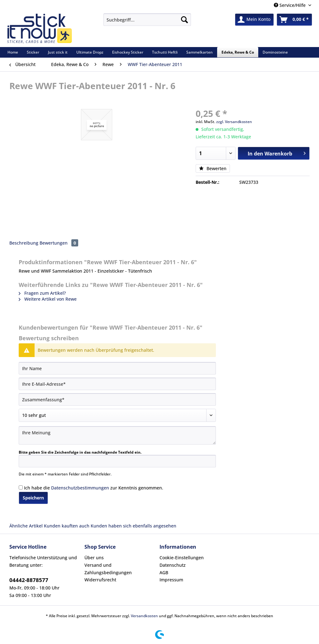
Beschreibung (24, 243)
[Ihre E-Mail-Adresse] (117, 384)
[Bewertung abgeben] (117, 415)
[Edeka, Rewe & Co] (238, 52)
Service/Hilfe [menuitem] (290, 5)
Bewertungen (59, 243)
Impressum (171, 580)
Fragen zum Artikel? (42, 293)
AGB (164, 572)
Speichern (33, 498)
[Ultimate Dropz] (90, 52)
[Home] (13, 52)
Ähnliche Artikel (26, 526)
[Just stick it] (58, 52)
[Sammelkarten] (200, 52)
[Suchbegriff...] (147, 20)
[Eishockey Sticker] (128, 52)
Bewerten (213, 168)
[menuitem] (147, 23)
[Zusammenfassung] (117, 399)
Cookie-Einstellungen (182, 558)
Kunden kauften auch (67, 526)
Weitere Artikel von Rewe (48, 299)
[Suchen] (184, 20)
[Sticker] (33, 52)
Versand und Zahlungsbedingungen (108, 569)
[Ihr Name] (117, 368)
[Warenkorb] (294, 20)
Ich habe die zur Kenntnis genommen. (94, 488)
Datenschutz (173, 565)
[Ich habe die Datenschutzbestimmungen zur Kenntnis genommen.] (21, 487)
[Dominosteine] (275, 52)
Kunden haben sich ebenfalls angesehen (133, 526)
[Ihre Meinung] (117, 435)
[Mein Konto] (254, 20)
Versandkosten (144, 616)
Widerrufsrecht (100, 580)
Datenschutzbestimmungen (80, 488)
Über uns (94, 558)
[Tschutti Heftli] (165, 52)
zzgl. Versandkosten (234, 122)
